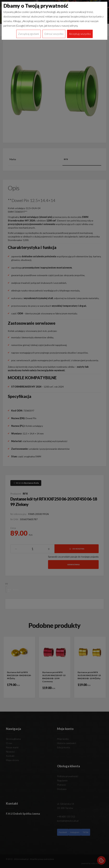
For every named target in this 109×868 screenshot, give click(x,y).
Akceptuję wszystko (80, 34)
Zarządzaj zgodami (29, 34)
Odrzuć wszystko (54, 34)
